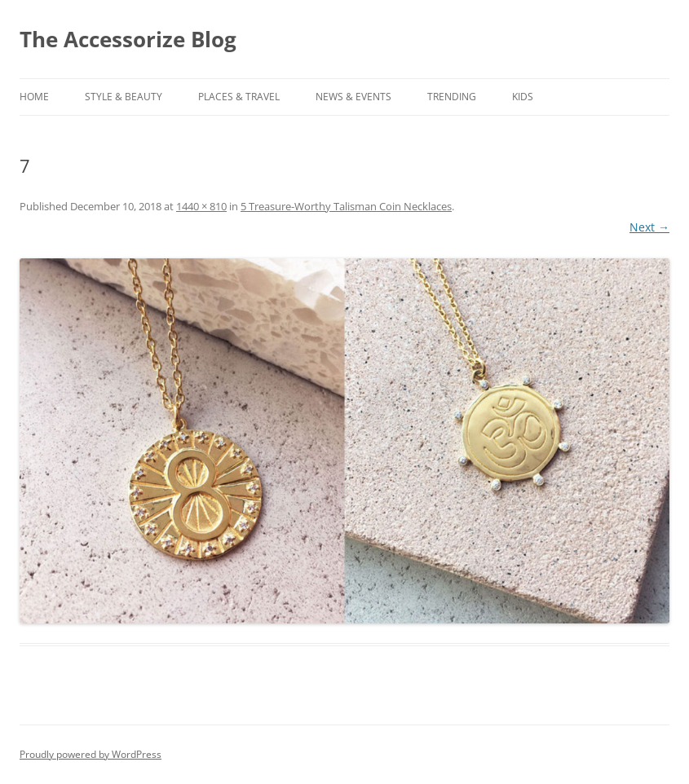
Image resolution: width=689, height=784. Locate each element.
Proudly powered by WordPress (91, 754)
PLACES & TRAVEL (239, 97)
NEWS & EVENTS (353, 97)
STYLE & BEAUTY (124, 97)
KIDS (523, 97)
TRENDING (452, 97)
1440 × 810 (201, 206)
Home (34, 97)
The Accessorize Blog (128, 39)
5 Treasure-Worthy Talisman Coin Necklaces (346, 206)
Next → (649, 227)
